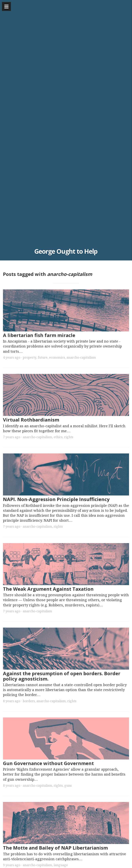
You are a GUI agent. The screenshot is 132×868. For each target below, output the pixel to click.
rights (69, 437)
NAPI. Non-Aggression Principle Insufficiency (56, 499)
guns (68, 785)
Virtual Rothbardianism (31, 420)
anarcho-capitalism (81, 357)
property (29, 357)
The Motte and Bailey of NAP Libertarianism (55, 848)
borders (29, 701)
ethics (58, 437)
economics (57, 357)
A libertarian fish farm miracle (39, 335)
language (61, 865)
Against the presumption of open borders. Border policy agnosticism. (62, 676)
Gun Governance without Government (48, 763)
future (43, 357)
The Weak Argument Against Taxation (48, 589)
